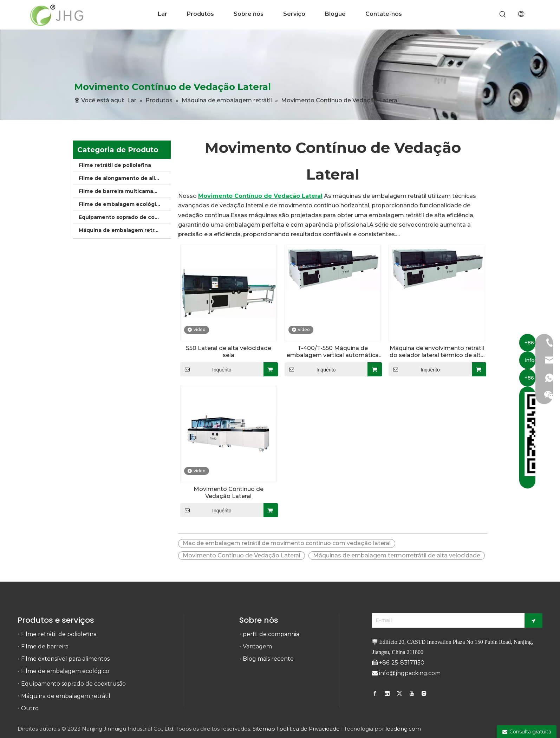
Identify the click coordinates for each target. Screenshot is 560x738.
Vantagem (257, 646)
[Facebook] (376, 693)
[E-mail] (447, 620)
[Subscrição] (533, 620)
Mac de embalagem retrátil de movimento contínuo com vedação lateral (287, 543)
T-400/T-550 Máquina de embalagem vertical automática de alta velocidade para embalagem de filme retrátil (333, 352)
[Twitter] (399, 693)
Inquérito (206, 369)
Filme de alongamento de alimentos (125, 178)
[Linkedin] (387, 693)
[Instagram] (424, 693)
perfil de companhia (271, 634)
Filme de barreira (45, 646)
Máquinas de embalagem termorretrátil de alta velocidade (397, 555)
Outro (30, 708)
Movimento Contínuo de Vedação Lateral (229, 493)
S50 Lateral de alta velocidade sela (229, 352)
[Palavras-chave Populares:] (503, 15)
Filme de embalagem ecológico (121, 204)
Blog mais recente (268, 659)
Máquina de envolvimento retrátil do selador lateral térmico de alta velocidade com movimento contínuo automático (437, 352)
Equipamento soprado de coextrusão (125, 217)
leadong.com (403, 729)
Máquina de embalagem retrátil (121, 230)
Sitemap (264, 729)
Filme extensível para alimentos (65, 659)
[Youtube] (412, 693)
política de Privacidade (310, 729)
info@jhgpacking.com (410, 673)
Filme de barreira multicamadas (121, 191)
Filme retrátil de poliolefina (115, 165)
